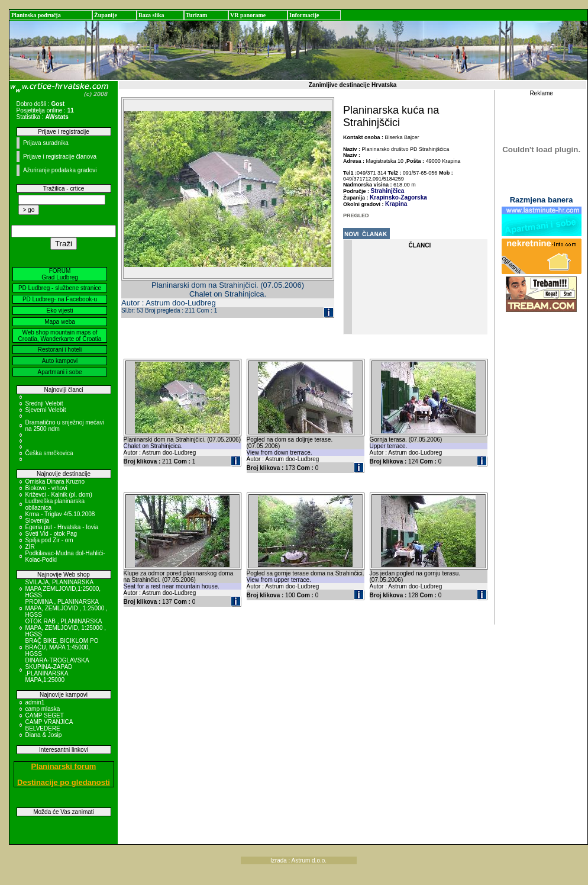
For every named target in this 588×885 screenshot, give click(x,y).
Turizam (196, 15)
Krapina (396, 204)
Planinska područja (36, 15)
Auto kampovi (60, 361)
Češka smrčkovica (49, 453)
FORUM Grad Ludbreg (60, 274)
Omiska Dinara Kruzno (55, 482)
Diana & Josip (44, 735)
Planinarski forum (64, 766)
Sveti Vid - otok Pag (51, 534)
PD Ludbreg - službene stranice (60, 288)
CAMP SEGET (45, 715)
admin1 (35, 702)
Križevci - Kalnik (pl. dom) (59, 495)
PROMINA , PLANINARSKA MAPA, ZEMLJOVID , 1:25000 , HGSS (67, 608)
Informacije (304, 15)
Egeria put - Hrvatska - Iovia (62, 527)
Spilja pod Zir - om (49, 540)
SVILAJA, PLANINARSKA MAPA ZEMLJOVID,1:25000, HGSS (63, 589)
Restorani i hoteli (60, 350)
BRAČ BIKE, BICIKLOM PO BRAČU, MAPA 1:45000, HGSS (62, 647)
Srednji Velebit (44, 403)
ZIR (30, 547)
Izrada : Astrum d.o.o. (298, 860)
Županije (106, 15)
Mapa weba (60, 322)
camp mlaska (43, 709)
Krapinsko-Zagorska (398, 197)
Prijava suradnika (46, 143)
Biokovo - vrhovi (46, 488)
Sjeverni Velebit (46, 410)
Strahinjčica (388, 191)
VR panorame (248, 15)
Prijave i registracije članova (60, 157)
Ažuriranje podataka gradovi (60, 170)
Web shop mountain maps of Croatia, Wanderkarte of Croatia (60, 336)
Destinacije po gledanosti (64, 782)
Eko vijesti (59, 310)
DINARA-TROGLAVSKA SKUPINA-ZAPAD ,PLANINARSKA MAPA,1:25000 (57, 670)
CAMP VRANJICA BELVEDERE (49, 725)
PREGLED (356, 215)
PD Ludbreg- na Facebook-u (60, 299)
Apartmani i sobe (59, 372)
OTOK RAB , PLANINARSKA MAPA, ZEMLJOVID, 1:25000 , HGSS (66, 628)
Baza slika (151, 15)
